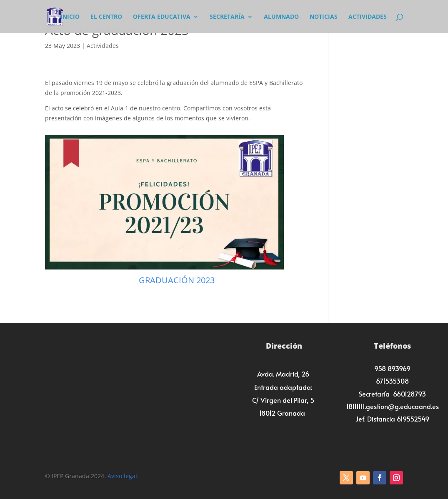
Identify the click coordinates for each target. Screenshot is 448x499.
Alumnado (281, 17)
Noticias (324, 17)
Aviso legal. (123, 476)
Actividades (368, 17)
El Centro (106, 17)
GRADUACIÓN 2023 (177, 280)
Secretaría (227, 17)
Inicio (70, 17)
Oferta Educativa (162, 17)
